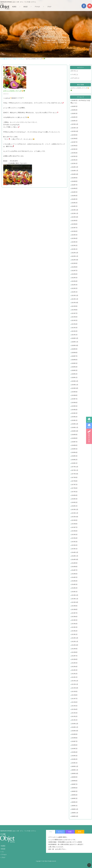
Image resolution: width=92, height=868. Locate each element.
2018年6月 (74, 445)
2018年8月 (74, 438)
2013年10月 (75, 602)
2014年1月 (74, 592)
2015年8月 (74, 524)
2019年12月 (75, 381)
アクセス (37, 7)
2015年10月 (75, 517)
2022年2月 (74, 288)
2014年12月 (75, 552)
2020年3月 (74, 370)
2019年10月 (75, 388)
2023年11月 (75, 213)
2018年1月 (74, 463)
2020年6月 (74, 360)
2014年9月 (74, 563)
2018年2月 (74, 460)
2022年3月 (74, 285)
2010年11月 (75, 727)
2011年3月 (74, 713)
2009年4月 (74, 795)
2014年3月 (74, 584)
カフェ (60, 832)
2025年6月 (74, 146)
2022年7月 (74, 271)
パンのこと (75, 74)
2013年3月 (74, 627)
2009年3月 (74, 798)
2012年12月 (75, 638)
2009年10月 (75, 774)
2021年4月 (74, 324)
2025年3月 (74, 156)
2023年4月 (74, 238)
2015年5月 (74, 535)
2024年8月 (74, 181)
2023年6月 (74, 231)
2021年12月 (75, 296)
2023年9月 (74, 221)
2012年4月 (74, 667)
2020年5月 (74, 363)
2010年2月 (74, 759)
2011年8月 (74, 695)
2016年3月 (74, 499)
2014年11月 (75, 556)
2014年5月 (74, 577)
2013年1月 (74, 634)
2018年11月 (75, 428)
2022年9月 (74, 263)
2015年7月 (74, 527)
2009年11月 (75, 770)
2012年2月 (74, 674)
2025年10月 (75, 131)
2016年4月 (74, 495)
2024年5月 (74, 192)
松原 (70, 832)
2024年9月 (74, 178)
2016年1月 (74, 506)
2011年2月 (74, 716)
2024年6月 (74, 188)
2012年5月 (74, 663)
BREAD (89, 436)
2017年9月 (74, 478)
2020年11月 (75, 342)
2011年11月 (75, 684)
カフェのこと (75, 78)
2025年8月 (74, 139)
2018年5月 (74, 449)
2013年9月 (74, 606)
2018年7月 (74, 442)
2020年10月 (75, 346)
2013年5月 (74, 620)
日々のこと (75, 71)
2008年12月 (75, 809)
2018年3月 (74, 456)
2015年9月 (74, 520)
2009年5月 (74, 791)
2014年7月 (74, 570)
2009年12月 (75, 766)
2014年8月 (74, 567)
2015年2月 (74, 545)
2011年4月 (74, 709)
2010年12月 (75, 724)
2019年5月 (74, 406)
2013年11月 (75, 599)
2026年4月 (74, 110)
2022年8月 (74, 267)
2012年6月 (74, 659)
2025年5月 (74, 149)
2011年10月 (75, 688)
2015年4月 (74, 538)
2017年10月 (75, 474)
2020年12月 (75, 338)
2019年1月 (74, 420)
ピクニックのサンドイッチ (80, 89)
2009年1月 (74, 806)
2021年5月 (74, 320)
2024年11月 (75, 171)
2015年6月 (74, 531)
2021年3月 (74, 328)
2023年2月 (74, 246)
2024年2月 (74, 203)
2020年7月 (74, 356)
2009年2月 (74, 802)
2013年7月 (74, 613)
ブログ (49, 7)
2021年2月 (74, 331)
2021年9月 (74, 306)
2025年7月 (74, 142)
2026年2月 (74, 117)
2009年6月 (74, 788)
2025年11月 (75, 128)
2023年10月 (75, 217)
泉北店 (89, 427)
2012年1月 (74, 677)
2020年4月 (74, 367)
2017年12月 (75, 467)
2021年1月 (74, 335)
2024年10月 (75, 174)
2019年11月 (75, 385)
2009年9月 (74, 777)
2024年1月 (74, 206)
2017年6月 (74, 488)
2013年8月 (74, 610)
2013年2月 (74, 631)
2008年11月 (75, 813)
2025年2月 (74, 160)
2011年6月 (74, 702)
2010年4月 (74, 752)
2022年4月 (74, 281)
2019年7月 (74, 399)
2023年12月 (75, 210)
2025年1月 (74, 164)
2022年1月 (74, 292)
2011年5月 (74, 706)
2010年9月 (74, 734)
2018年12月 (75, 424)
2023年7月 (74, 228)
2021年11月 (75, 299)
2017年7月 (74, 485)
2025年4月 (74, 153)
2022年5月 (74, 278)
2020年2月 (74, 374)
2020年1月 (74, 378)
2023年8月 (74, 224)
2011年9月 (74, 692)
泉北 (80, 832)
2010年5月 (74, 749)
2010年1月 (74, 763)
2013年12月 (75, 595)
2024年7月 (74, 185)
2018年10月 (75, 431)
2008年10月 (75, 816)
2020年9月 (74, 349)
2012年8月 (74, 652)
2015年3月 (74, 542)
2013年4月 (74, 624)
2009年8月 (74, 781)
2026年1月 (74, 121)
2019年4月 (74, 410)
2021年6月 (74, 317)
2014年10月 (75, 560)
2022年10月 (75, 260)
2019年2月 (74, 417)
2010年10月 (75, 731)
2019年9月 (74, 392)
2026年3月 (74, 114)
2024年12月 (75, 167)
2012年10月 (75, 645)
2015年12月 (75, 510)
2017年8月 (74, 481)
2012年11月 (75, 642)
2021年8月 (74, 310)
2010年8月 (74, 738)
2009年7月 (74, 784)
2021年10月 (75, 303)
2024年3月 (74, 199)
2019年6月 (74, 403)
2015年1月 (74, 549)
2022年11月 (75, 256)
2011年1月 (74, 720)
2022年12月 (75, 253)
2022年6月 (74, 274)
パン (3, 852)
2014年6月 (74, 574)
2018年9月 (74, 435)
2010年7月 (74, 741)
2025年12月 (75, 124)
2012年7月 (74, 656)
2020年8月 (74, 353)
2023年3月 (74, 242)
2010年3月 (74, 756)
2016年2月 (74, 502)
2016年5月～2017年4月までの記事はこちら (80, 102)
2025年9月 (74, 135)
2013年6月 (74, 617)
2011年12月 (75, 681)
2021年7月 (74, 313)
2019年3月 (74, 413)
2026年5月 (74, 106)
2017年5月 (74, 492)
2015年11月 (75, 513)
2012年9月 (74, 649)
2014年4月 (74, 581)
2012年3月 (74, 670)
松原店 (89, 422)
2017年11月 (75, 470)
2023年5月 (74, 235)
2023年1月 (74, 249)
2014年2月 (74, 588)
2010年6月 (74, 745)
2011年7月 (74, 699)
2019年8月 (74, 395)
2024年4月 (74, 196)
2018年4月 (74, 452)
